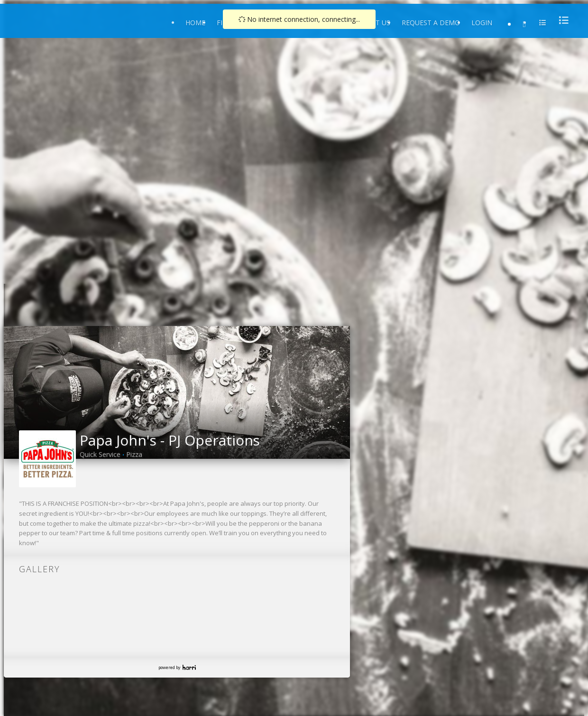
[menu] (561, 20)
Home (195, 23)
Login (482, 23)
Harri (189, 667)
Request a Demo (431, 23)
